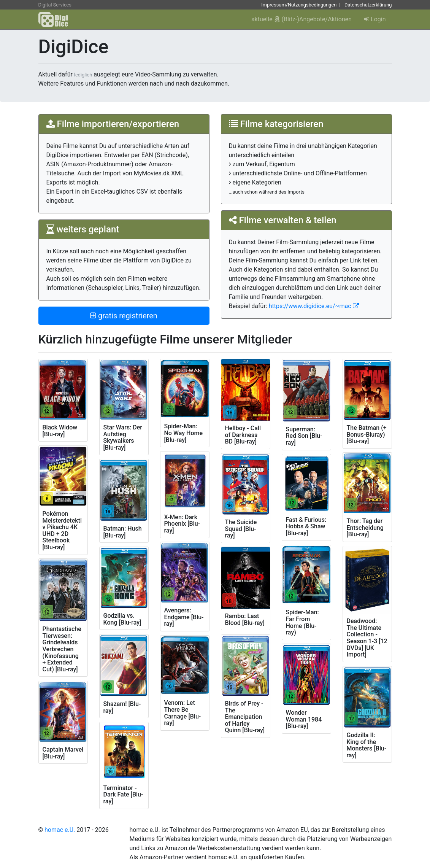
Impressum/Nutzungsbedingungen (299, 5)
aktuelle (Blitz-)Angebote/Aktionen (301, 19)
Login (375, 19)
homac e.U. (60, 830)
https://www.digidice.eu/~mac (314, 306)
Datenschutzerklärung (368, 5)
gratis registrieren (124, 316)
